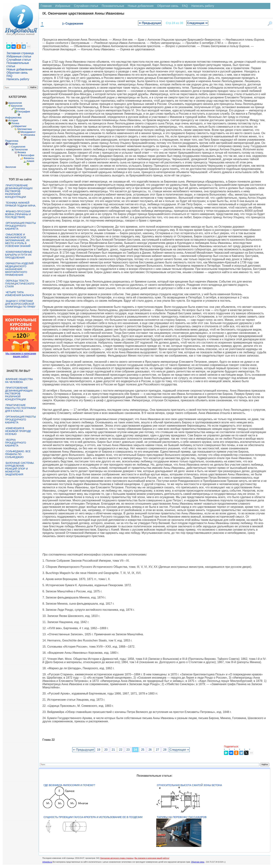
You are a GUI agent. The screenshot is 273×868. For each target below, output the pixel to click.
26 (150, 750)
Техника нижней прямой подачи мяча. (21, 204)
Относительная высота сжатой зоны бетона (189, 785)
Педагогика (12, 141)
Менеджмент (28, 132)
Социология (18, 147)
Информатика (13, 118)
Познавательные (113, 6)
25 (143, 750)
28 (165, 750)
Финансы (29, 158)
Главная (46, 6)
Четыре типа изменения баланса (19, 294)
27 (158, 750)
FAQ (9, 76)
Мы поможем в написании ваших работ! (21, 355)
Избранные (63, 6)
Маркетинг (20, 126)
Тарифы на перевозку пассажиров (182, 817)
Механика (29, 135)
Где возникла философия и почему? (69, 785)
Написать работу (18, 79)
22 (121, 750)
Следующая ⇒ (197, 23)
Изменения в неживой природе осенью (18, 431)
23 (128, 750)
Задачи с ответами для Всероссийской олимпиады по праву (20, 304)
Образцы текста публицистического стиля (20, 284)
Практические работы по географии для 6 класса (20, 408)
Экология (10, 167)
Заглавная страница (20, 53)
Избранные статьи (19, 56)
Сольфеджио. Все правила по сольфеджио (18, 454)
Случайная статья (19, 60)
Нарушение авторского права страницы (117, 858)
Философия (27, 155)
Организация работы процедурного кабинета (20, 226)
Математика (24, 129)
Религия (13, 144)
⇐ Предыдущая (150, 23)
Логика (15, 123)
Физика (22, 152)
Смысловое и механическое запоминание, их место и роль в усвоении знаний (18, 240)
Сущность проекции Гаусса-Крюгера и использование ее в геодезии (93, 817)
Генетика (19, 109)
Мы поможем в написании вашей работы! (152, 858)
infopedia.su (47, 862)
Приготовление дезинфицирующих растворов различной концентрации (19, 191)
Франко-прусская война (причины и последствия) (18, 214)
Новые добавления (19, 69)
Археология (15, 103)
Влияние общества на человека (19, 381)
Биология (17, 106)
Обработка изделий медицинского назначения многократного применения (19, 269)
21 (113, 750)
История (13, 120)
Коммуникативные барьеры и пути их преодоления (19, 255)
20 (106, 750)
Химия (30, 161)
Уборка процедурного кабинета (16, 443)
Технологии (21, 149)
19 (99, 750)
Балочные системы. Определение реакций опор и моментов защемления (20, 469)
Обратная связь (17, 73)
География (24, 112)
